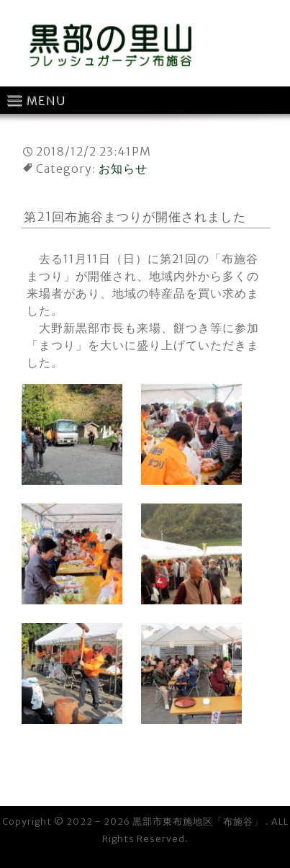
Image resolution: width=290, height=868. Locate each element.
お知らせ (123, 169)
